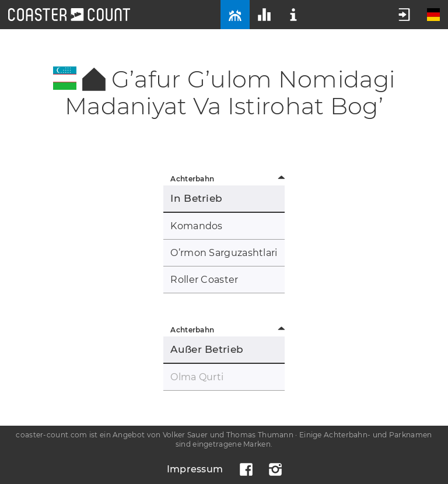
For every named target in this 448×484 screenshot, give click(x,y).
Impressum (195, 469)
